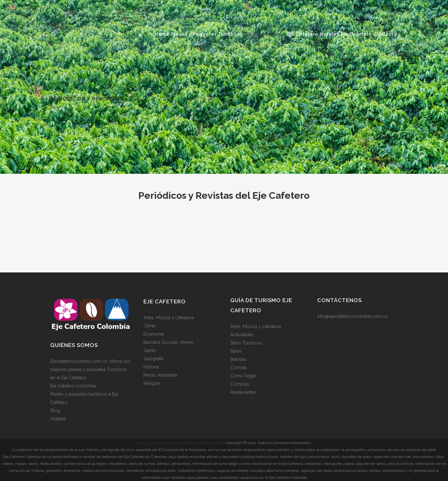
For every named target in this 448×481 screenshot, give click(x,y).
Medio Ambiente (160, 375)
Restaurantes (243, 392)
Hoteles (58, 419)
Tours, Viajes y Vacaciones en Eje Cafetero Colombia (181, 443)
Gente (150, 350)
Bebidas (239, 359)
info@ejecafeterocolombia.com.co (353, 316)
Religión (152, 383)
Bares (236, 351)
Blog (55, 411)
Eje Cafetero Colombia (73, 386)
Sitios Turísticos (246, 343)
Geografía (153, 359)
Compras (240, 384)
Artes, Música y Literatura (169, 318)
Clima (149, 326)
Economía (154, 334)
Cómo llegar (243, 376)
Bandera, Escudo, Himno (169, 342)
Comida (238, 368)
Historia (151, 367)
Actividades (242, 335)
